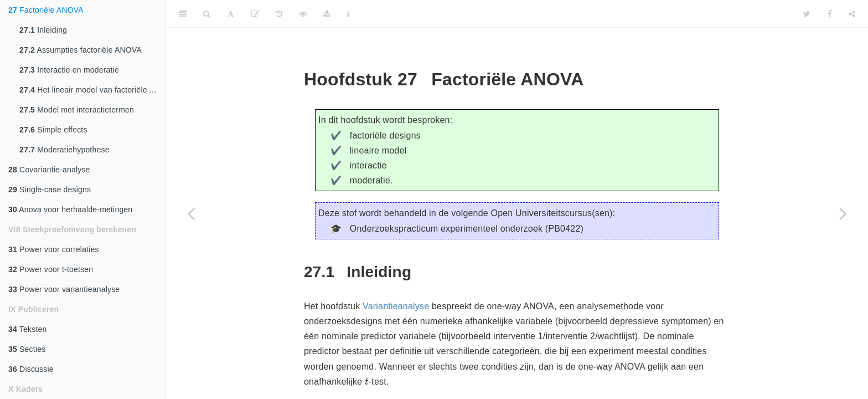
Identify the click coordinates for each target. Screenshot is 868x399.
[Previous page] (191, 213)
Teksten (27, 329)
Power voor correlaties (54, 249)
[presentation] (367, 381)
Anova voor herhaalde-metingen (70, 209)
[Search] (207, 14)
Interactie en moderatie (69, 70)
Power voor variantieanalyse (64, 289)
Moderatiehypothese (64, 150)
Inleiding (43, 30)
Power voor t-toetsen (51, 269)
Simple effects (53, 130)
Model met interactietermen (77, 110)
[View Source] (303, 14)
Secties (27, 349)
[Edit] (255, 14)
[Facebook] (830, 14)
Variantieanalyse (396, 306)
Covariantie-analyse (49, 170)
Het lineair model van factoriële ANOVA (92, 90)
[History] (279, 14)
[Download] (327, 14)
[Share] (852, 14)
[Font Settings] (231, 14)
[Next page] (843, 213)
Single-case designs (50, 190)
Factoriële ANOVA (46, 10)
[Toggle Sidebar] (183, 14)
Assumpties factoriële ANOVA (81, 50)
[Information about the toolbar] (348, 14)
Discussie (31, 369)
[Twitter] (807, 14)
